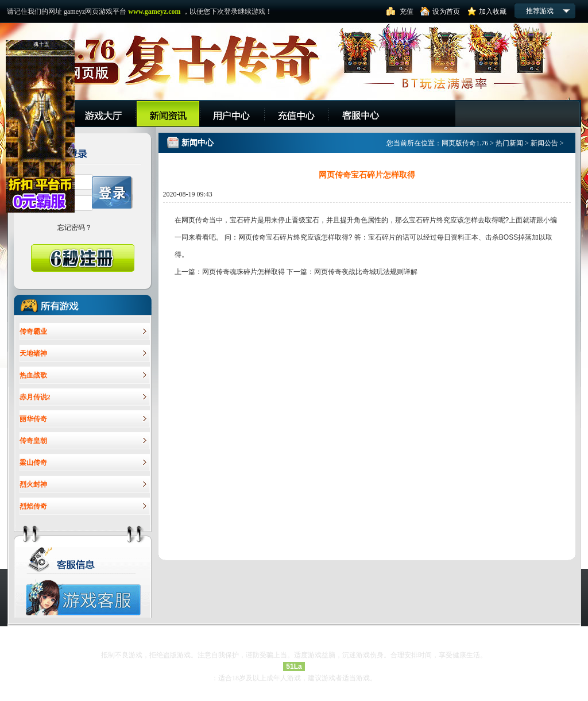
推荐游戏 (540, 11)
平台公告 (168, 113)
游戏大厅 (104, 113)
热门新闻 (509, 143)
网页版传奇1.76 (465, 143)
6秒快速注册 (83, 258)
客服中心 (361, 113)
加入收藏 (493, 11)
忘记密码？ (75, 228)
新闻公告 (544, 143)
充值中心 (297, 113)
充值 (407, 11)
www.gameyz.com (154, 11)
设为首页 (446, 11)
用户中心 (232, 113)
